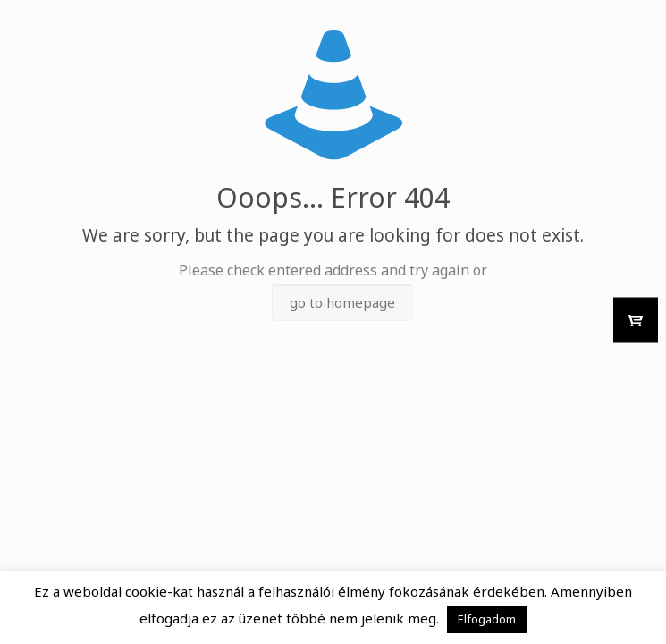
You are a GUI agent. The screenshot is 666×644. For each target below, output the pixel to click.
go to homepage (342, 302)
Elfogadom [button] (487, 619)
